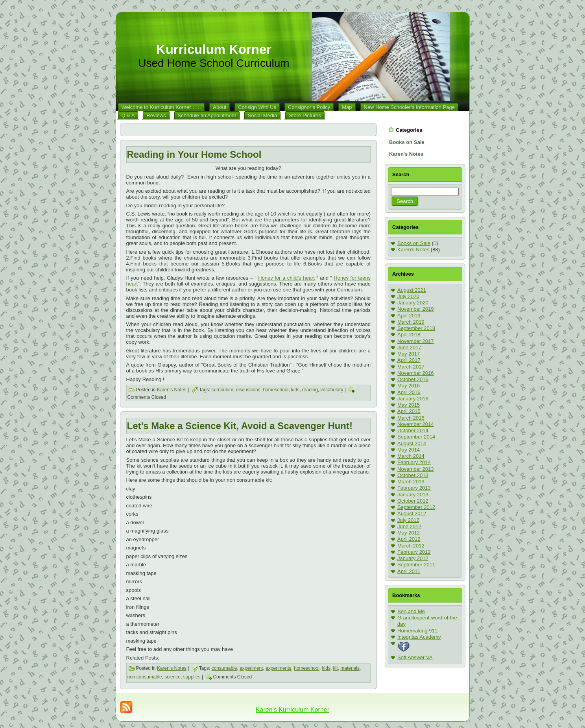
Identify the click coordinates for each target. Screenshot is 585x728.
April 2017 (409, 360)
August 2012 (412, 513)
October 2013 (413, 475)
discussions (248, 390)
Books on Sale (414, 243)
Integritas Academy (419, 637)
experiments (278, 668)
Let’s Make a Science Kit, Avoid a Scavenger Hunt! (240, 426)
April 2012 (409, 539)
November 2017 (416, 341)
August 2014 (412, 443)
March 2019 (411, 322)
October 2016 (413, 379)
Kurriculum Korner (214, 49)
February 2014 (414, 462)
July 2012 (408, 520)
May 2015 (409, 405)
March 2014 (411, 456)
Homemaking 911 (417, 631)
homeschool (276, 390)
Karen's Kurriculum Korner (292, 710)
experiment (251, 668)
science (173, 677)
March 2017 (411, 367)
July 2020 (408, 296)
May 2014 (409, 450)
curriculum (222, 390)
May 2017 (409, 354)
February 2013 (414, 488)
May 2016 (409, 386)
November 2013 (416, 469)
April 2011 (409, 571)
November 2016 (416, 373)
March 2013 (411, 482)
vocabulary (332, 390)
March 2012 (411, 546)
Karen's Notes (172, 390)
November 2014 (416, 424)
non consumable (145, 677)
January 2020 (413, 303)
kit (336, 668)
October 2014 (413, 430)
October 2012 (413, 501)
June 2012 (409, 526)
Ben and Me (411, 611)
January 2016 (413, 399)
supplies (192, 677)
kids (295, 390)
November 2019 (416, 309)
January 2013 (413, 495)
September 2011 (416, 565)
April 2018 (409, 335)
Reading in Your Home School (194, 154)
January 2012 (413, 558)
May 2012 (409, 533)
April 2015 (409, 411)
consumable (224, 668)
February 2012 (414, 552)
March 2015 (411, 418)
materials (350, 668)
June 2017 (409, 347)
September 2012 (416, 507)
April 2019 (409, 316)
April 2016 (409, 392)
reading (310, 390)
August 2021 (412, 290)
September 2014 (416, 437)
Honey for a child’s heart (286, 278)
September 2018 (416, 328)
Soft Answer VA (415, 657)
